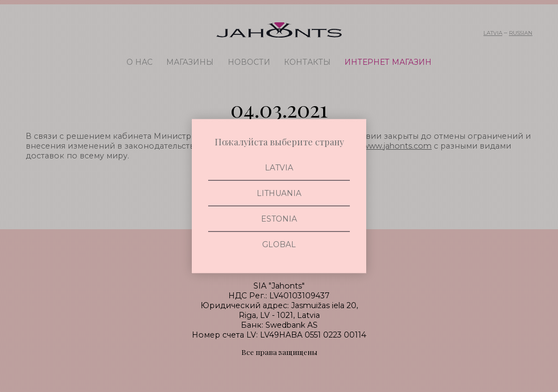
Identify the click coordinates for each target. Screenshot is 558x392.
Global (279, 244)
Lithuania (279, 193)
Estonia (279, 219)
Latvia (279, 167)
